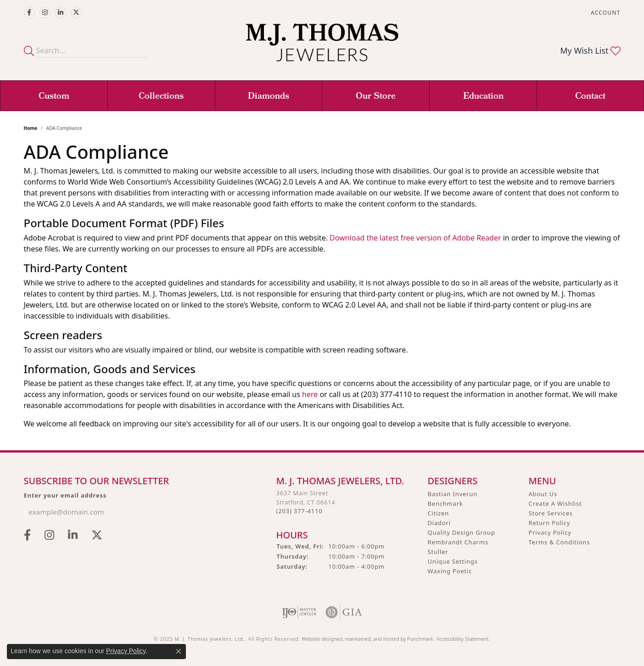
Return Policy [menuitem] (550, 523)
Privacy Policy (126, 651)
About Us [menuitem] (543, 494)
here (310, 394)
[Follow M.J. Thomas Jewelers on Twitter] (76, 13)
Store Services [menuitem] (551, 513)
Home (31, 128)
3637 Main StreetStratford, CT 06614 (306, 502)
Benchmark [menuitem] (445, 504)
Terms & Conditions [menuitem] (560, 542)
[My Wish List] (590, 50)
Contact (590, 97)
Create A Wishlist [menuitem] (555, 504)
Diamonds (269, 97)
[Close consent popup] (179, 651)
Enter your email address (65, 495)
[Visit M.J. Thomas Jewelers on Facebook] (29, 13)
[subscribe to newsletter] (157, 512)
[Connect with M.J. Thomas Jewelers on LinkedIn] (61, 13)
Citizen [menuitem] (439, 513)
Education (483, 97)
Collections (161, 97)
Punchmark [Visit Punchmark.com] (420, 639)
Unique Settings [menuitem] (453, 561)
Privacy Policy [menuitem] (550, 532)
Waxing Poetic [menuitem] (450, 571)
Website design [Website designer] (319, 639)
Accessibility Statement (463, 639)
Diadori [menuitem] (439, 523)
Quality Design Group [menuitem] (462, 532)
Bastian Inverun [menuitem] (453, 494)
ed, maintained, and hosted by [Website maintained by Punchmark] (372, 639)
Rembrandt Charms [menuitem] (458, 542)
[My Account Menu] (605, 13)
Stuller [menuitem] (438, 552)
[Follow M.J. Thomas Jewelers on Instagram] (45, 13)
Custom (54, 97)
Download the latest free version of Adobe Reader (415, 238)
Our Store (376, 97)
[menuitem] (299, 612)
